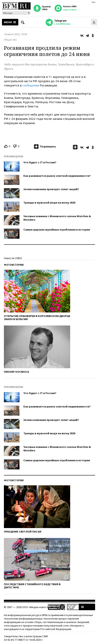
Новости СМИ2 (13, 258)
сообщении (31, 85)
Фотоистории (14, 265)
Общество (10, 40)
